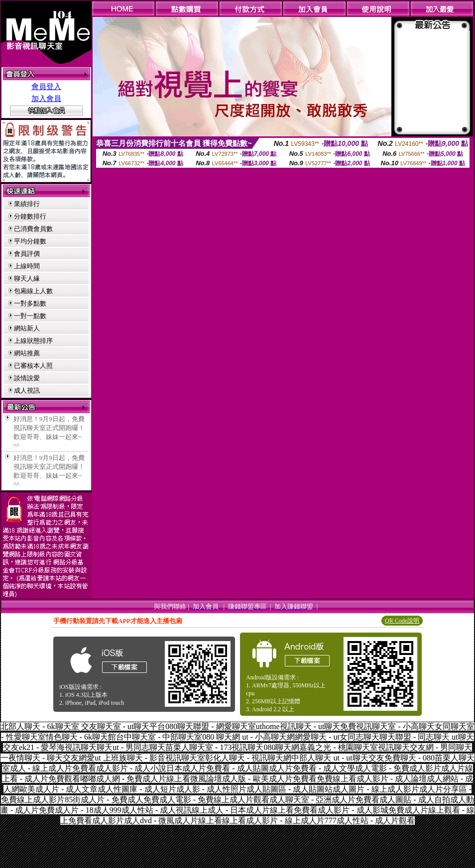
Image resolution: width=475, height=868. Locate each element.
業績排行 (27, 204)
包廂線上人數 (33, 291)
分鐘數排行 (30, 216)
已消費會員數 (33, 229)
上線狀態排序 (33, 341)
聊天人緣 (27, 278)
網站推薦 (27, 353)
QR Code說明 (402, 621)
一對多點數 (30, 303)
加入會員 (46, 99)
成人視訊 (27, 390)
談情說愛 (27, 378)
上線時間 (27, 266)
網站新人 (27, 328)
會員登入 (46, 87)
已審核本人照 (33, 366)
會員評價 (27, 254)
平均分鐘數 (30, 241)
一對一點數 (30, 316)
